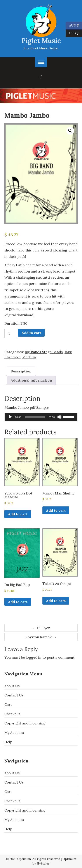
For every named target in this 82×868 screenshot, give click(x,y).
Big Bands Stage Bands (44, 352)
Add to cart (31, 333)
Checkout (12, 714)
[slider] (35, 417)
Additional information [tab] (31, 380)
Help (8, 742)
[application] (41, 417)
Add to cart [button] (18, 514)
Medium (29, 357)
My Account (14, 732)
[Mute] (59, 417)
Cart (8, 704)
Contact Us (14, 695)
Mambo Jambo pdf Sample (27, 407)
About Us (12, 686)
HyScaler (43, 863)
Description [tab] (21, 371)
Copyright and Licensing (25, 723)
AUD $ (72, 26)
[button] (70, 131)
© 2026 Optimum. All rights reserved (33, 859)
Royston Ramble (41, 637)
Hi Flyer (41, 628)
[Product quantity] (11, 333)
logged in (34, 657)
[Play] (10, 417)
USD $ (74, 33)
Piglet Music (41, 41)
